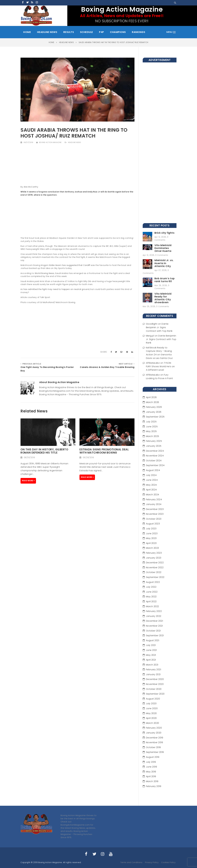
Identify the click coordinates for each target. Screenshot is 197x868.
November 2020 (155, 684)
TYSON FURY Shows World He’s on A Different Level (160, 366)
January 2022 (154, 616)
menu (171, 32)
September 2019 (155, 752)
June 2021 (151, 650)
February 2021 (154, 670)
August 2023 (153, 524)
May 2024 (151, 485)
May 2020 (151, 713)
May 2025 (151, 431)
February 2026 (154, 407)
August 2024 (153, 470)
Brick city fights (165, 233)
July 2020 (151, 704)
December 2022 (155, 563)
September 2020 (155, 694)
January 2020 (154, 733)
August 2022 (153, 582)
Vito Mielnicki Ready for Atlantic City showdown (163, 298)
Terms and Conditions (131, 862)
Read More (28, 481)
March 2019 (152, 781)
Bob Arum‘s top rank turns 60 (165, 280)
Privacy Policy (152, 862)
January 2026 (154, 412)
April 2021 (151, 660)
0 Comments (162, 255)
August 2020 (153, 699)
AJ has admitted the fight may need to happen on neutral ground (55, 289)
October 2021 (153, 631)
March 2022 (152, 606)
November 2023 (155, 514)
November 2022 (155, 567)
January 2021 (153, 674)
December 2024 (155, 451)
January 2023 (154, 558)
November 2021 (154, 626)
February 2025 (154, 441)
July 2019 (151, 762)
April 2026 (151, 397)
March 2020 (153, 723)
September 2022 (155, 577)
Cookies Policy (168, 862)
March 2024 (153, 495)
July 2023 (151, 529)
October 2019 (153, 747)
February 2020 (154, 728)
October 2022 (154, 572)
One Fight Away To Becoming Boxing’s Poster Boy (47, 369)
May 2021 (151, 655)
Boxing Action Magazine (50, 142)
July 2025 (151, 422)
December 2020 (155, 679)
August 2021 (153, 640)
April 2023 (151, 543)
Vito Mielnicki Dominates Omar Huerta (163, 248)
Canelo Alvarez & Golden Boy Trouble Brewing (107, 367)
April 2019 (151, 776)
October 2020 (154, 689)
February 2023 (154, 553)
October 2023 (154, 519)
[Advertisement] (78, 166)
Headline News (75, 142)
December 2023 (155, 509)
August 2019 (153, 757)
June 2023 (152, 533)
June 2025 (152, 427)
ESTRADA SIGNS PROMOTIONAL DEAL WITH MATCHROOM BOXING (104, 451)
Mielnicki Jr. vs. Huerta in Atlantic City (164, 263)
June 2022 (152, 592)
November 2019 (155, 742)
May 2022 (151, 597)
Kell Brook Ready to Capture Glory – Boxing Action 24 (159, 351)
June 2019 (152, 767)
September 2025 (155, 417)
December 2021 (155, 621)
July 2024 (151, 475)
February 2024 (154, 499)
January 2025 (154, 446)
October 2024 (154, 461)
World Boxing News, (44, 273)
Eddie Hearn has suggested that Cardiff (70, 265)
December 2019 (155, 738)
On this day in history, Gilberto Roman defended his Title (44, 451)
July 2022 (151, 587)
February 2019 (154, 786)
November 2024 (155, 456)
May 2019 (151, 772)
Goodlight (152, 324)
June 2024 (152, 480)
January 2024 (154, 504)
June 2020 (152, 708)
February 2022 (154, 611)
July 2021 (151, 645)
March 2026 (153, 402)
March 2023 (152, 548)
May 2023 (151, 538)
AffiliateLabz (153, 363)
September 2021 (155, 635)
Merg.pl (150, 336)
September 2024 (155, 465)
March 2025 (153, 436)
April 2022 (151, 601)
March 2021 (152, 665)
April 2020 (151, 718)
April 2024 (151, 490)
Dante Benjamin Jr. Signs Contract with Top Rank (159, 327)
